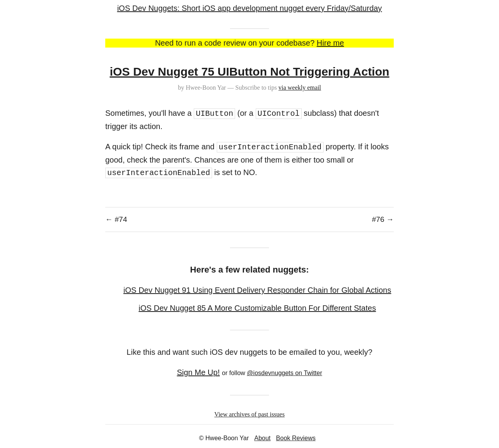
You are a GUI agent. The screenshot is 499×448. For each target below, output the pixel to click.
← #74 (116, 219)
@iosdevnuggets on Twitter (284, 373)
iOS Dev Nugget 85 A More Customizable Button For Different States (257, 308)
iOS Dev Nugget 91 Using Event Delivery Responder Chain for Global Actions (257, 290)
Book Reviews (296, 438)
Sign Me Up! (198, 372)
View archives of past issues (249, 414)
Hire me (330, 43)
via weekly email (300, 88)
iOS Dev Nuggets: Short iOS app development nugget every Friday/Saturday (249, 8)
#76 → (383, 219)
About (262, 438)
